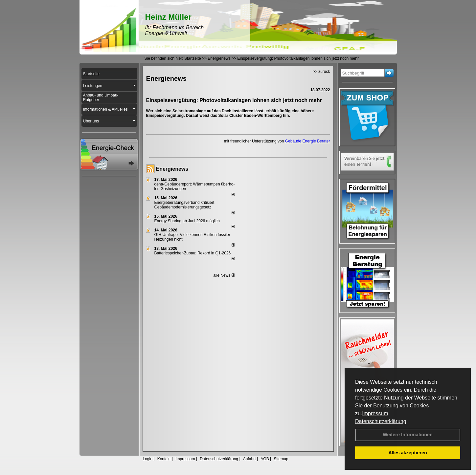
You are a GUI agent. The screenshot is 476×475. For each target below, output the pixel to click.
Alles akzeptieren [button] (408, 453)
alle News (224, 275)
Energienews (172, 169)
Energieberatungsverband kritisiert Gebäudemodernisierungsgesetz (184, 205)
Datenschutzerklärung (381, 421)
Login (148, 459)
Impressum (375, 413)
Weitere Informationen (408, 435)
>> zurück (321, 72)
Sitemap (281, 459)
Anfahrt (249, 459)
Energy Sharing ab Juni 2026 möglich (187, 221)
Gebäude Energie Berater (308, 141)
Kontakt (164, 459)
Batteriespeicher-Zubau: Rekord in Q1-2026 (193, 253)
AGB (265, 459)
